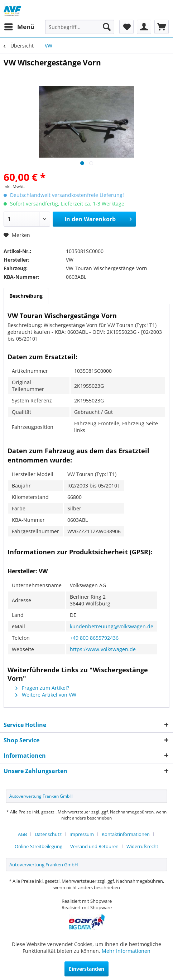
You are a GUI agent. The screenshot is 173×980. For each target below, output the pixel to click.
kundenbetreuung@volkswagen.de (112, 626)
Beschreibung (26, 296)
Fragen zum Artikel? (42, 688)
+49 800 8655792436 (94, 638)
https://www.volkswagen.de (103, 649)
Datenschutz (48, 834)
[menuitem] (19, 27)
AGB (22, 834)
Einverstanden (86, 969)
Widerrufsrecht (142, 846)
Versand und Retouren (94, 846)
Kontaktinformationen (126, 834)
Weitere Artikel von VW (46, 695)
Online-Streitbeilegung (39, 846)
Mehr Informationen (126, 951)
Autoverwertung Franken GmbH (41, 796)
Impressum (82, 834)
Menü (19, 26)
